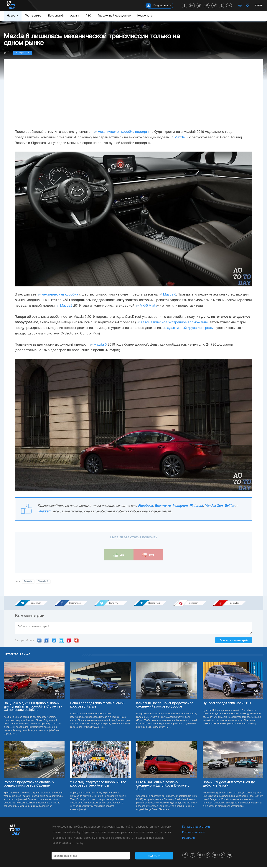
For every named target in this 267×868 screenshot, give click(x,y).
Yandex (69, 642)
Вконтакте (163, 506)
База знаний (56, 16)
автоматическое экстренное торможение (174, 323)
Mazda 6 (181, 138)
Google (76, 642)
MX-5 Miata (149, 306)
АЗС (88, 16)
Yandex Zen (214, 506)
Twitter (229, 506)
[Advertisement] (133, 98)
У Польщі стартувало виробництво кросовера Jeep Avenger (98, 785)
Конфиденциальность (196, 828)
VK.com (39, 642)
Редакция (188, 839)
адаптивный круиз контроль (190, 328)
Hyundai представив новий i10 (227, 704)
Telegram (44, 512)
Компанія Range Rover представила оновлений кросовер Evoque (165, 706)
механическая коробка (60, 295)
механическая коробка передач (123, 132)
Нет (148, 555)
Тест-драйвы (33, 16)
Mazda (28, 581)
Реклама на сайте (194, 834)
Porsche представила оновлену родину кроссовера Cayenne (29, 785)
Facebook (145, 506)
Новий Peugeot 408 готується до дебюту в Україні (229, 785)
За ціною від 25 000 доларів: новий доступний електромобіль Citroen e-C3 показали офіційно (33, 708)
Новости (13, 16)
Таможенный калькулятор (114, 16)
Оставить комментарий (234, 641)
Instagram (180, 506)
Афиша (75, 16)
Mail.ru (54, 642)
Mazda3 (66, 306)
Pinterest (196, 506)
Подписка (154, 857)
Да (119, 555)
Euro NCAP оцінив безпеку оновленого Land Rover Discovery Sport (163, 787)
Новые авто (145, 16)
